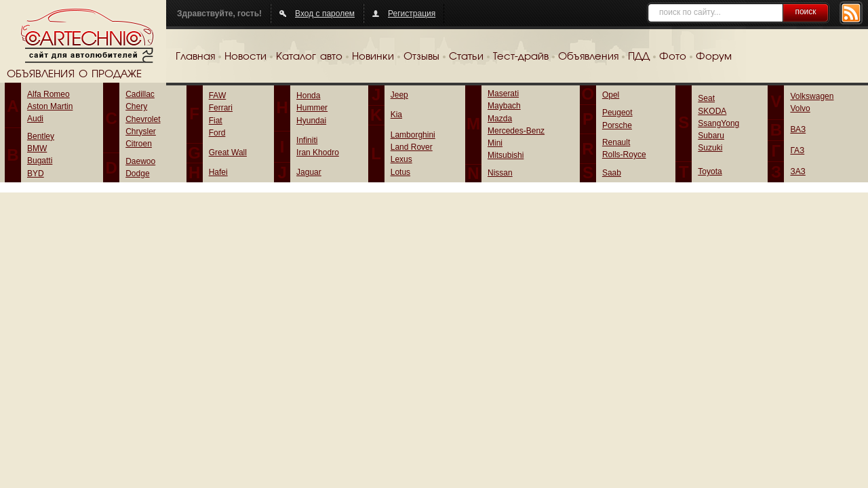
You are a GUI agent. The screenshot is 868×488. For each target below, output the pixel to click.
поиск (805, 12)
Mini (495, 143)
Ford (217, 133)
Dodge (137, 174)
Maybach (504, 106)
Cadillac (140, 94)
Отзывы (421, 57)
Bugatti (40, 161)
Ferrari (221, 108)
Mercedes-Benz (516, 131)
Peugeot (617, 113)
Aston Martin (50, 106)
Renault (616, 142)
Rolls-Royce (624, 155)
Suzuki (710, 148)
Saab (612, 173)
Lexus (401, 159)
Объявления (588, 57)
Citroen (139, 144)
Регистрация (412, 14)
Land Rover (412, 147)
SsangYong (718, 123)
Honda (308, 96)
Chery (136, 106)
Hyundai (311, 121)
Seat (706, 98)
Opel (611, 95)
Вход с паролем (325, 14)
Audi (35, 119)
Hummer (312, 108)
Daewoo (140, 161)
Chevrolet (143, 119)
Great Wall (228, 152)
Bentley (41, 136)
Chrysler (141, 131)
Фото (673, 57)
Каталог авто (309, 57)
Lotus (400, 172)
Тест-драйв (521, 57)
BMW (37, 148)
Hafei (218, 172)
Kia (396, 115)
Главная (195, 57)
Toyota (710, 171)
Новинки (373, 57)
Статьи (466, 57)
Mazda (500, 119)
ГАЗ (797, 150)
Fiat (216, 121)
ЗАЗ (797, 171)
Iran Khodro (318, 152)
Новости (245, 57)
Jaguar (309, 172)
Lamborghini (413, 135)
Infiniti (307, 140)
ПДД (639, 57)
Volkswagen (812, 96)
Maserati (503, 94)
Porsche (617, 125)
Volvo (800, 108)
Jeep (399, 95)
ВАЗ (798, 129)
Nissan (500, 173)
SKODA (712, 111)
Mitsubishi (506, 155)
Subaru (711, 136)
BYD (36, 174)
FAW (218, 96)
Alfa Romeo (48, 94)
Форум (714, 57)
